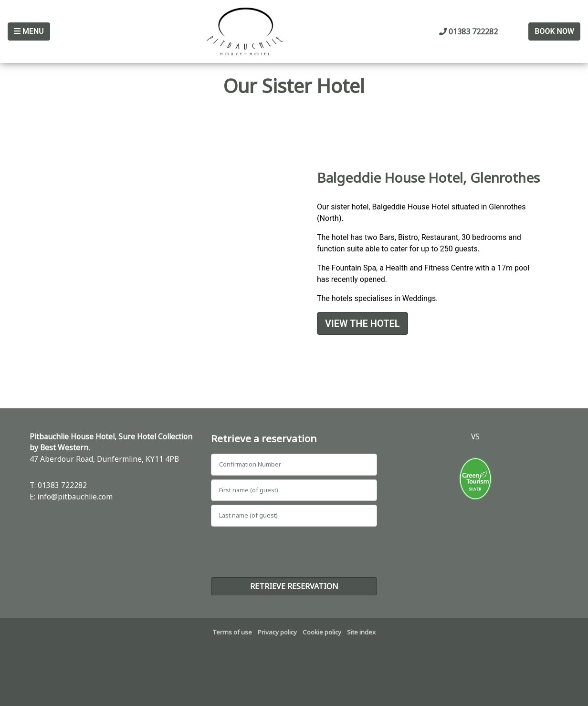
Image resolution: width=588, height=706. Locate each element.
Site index (361, 632)
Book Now (554, 31)
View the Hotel (362, 323)
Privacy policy (277, 632)
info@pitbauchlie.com (75, 497)
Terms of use (232, 632)
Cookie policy (322, 632)
